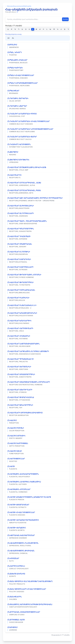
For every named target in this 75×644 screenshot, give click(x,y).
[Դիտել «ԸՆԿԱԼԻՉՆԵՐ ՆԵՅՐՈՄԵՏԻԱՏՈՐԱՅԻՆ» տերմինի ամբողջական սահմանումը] (37, 345)
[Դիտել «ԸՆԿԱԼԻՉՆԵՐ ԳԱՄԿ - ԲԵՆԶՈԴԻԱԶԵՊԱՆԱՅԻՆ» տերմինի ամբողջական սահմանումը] (37, 222)
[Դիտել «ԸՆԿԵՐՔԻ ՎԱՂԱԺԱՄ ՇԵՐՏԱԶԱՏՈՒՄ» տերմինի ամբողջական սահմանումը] (37, 521)
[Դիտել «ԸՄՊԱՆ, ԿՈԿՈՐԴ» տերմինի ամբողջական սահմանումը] (37, 54)
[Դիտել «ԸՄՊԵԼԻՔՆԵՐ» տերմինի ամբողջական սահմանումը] (37, 92)
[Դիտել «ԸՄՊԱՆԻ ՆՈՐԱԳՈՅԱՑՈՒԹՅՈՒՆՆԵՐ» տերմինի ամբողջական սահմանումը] (37, 84)
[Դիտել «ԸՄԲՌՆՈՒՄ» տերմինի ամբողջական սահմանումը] (37, 46)
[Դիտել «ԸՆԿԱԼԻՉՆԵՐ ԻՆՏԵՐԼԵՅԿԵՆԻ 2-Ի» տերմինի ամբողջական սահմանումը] (37, 307)
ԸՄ (9, 38)
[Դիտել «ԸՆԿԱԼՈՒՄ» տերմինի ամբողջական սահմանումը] (37, 422)
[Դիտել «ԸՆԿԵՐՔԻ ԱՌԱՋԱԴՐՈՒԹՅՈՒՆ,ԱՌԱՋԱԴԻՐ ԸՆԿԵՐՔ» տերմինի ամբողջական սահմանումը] (37, 498)
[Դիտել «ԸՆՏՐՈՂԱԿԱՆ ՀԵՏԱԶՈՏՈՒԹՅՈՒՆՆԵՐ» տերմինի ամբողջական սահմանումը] (37, 613)
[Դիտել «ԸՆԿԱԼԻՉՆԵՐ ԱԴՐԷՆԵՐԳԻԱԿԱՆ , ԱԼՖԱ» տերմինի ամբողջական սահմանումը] (37, 184)
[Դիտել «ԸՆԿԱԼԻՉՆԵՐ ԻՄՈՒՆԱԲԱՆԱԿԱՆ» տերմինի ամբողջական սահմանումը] (37, 291)
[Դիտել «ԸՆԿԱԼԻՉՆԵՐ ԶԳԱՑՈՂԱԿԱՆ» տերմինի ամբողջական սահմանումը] (37, 245)
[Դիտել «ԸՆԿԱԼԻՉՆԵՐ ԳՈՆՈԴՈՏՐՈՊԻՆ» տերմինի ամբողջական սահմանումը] (37, 230)
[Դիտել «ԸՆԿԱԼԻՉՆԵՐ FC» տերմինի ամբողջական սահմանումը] (37, 176)
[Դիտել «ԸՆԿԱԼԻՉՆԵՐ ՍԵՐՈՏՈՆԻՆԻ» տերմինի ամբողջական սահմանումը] (37, 368)
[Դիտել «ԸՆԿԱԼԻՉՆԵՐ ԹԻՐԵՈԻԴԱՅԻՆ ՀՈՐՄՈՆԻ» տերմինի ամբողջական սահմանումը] (37, 276)
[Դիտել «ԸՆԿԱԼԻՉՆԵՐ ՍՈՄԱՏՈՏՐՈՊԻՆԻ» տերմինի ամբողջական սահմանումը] (37, 376)
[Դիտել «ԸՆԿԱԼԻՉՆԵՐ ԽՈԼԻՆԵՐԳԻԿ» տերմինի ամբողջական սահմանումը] (37, 322)
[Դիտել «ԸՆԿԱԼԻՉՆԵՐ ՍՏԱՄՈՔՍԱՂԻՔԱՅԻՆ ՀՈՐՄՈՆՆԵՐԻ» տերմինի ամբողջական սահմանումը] (37, 383)
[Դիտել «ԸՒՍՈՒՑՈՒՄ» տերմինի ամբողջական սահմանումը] (37, 629)
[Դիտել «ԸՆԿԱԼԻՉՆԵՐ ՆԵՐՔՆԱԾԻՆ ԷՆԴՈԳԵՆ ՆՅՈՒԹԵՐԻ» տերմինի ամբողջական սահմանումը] (37, 353)
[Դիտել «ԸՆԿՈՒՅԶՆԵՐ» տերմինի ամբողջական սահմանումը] (37, 560)
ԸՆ (13, 38)
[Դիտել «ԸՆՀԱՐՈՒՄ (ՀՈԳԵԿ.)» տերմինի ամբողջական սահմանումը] (37, 567)
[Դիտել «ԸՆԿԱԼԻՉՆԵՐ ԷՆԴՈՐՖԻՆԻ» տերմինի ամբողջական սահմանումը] (37, 253)
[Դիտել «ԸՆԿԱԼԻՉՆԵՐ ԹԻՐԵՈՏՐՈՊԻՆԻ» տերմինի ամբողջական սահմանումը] (37, 284)
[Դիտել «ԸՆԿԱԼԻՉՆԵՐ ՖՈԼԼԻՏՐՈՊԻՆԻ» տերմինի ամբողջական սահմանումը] (37, 406)
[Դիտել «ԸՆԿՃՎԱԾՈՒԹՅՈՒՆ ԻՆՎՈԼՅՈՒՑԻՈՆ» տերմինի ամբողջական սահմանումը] (37, 544)
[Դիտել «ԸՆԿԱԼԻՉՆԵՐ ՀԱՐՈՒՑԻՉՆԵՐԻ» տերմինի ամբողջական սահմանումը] (37, 330)
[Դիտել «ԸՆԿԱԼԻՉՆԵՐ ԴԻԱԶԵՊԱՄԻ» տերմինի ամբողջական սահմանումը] (37, 238)
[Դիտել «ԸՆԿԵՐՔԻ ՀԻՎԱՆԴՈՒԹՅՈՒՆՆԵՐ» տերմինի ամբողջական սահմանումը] (37, 514)
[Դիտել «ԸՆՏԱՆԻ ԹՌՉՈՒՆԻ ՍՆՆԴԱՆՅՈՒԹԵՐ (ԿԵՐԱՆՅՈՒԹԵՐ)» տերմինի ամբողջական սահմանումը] (37, 583)
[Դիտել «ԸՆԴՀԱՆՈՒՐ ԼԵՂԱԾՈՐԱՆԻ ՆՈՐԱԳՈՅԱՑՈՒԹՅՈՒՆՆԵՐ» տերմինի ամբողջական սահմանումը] (37, 130)
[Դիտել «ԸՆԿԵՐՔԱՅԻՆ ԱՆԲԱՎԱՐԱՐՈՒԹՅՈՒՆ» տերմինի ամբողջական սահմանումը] (37, 475)
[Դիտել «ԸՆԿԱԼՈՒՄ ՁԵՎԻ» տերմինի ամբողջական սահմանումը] (37, 452)
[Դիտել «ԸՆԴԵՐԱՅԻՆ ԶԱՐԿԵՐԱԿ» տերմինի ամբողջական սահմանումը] (37, 100)
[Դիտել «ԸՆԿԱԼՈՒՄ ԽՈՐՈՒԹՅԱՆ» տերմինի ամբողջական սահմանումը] (37, 445)
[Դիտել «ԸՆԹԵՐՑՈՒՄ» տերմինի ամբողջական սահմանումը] (37, 153)
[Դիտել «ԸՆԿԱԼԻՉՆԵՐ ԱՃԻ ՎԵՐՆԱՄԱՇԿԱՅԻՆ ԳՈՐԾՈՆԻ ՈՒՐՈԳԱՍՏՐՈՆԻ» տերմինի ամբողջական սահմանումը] (37, 199)
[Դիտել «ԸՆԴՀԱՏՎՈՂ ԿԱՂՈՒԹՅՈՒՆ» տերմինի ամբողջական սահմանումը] (37, 146)
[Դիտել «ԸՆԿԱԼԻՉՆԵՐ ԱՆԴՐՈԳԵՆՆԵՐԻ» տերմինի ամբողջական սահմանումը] (37, 215)
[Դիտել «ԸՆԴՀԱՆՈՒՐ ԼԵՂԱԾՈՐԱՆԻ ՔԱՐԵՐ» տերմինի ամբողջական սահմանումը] (37, 138)
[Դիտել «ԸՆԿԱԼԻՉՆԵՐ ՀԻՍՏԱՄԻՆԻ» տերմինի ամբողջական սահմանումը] (37, 337)
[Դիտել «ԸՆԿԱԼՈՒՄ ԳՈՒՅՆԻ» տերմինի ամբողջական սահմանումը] (37, 429)
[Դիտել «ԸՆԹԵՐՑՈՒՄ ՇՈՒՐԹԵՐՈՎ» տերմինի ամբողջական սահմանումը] (37, 161)
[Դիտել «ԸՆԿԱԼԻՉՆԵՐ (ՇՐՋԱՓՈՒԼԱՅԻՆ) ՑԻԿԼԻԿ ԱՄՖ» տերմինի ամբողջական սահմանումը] (37, 169)
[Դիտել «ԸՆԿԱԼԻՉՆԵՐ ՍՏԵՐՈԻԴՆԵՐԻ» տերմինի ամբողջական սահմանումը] (37, 391)
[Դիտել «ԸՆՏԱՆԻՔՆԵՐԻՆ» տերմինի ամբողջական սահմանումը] (37, 598)
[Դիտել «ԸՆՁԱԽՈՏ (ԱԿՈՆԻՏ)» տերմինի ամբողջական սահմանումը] (37, 575)
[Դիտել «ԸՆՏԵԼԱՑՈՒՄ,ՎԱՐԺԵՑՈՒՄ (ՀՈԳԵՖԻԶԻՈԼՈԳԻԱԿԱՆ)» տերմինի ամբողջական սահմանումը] (37, 606)
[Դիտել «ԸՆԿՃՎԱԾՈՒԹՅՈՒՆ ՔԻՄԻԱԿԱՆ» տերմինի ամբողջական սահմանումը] (37, 552)
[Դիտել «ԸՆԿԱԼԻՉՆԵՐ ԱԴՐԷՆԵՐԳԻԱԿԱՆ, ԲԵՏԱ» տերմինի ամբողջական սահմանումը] (37, 192)
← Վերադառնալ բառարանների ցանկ (18, 6)
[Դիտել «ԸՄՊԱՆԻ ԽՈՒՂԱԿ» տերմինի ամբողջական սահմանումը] (37, 69)
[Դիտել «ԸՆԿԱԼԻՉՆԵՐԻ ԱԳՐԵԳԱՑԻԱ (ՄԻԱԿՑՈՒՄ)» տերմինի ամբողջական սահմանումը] (37, 414)
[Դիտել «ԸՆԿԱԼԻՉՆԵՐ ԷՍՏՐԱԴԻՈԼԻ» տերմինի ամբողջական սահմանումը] (37, 261)
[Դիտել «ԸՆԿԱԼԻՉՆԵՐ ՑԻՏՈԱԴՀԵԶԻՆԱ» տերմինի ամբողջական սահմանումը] (37, 399)
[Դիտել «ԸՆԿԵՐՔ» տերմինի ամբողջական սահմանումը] (37, 468)
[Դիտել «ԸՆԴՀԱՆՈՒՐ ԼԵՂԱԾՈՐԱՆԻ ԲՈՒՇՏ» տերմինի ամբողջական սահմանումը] (37, 115)
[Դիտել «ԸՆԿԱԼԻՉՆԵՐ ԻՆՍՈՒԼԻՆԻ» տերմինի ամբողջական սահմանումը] (37, 299)
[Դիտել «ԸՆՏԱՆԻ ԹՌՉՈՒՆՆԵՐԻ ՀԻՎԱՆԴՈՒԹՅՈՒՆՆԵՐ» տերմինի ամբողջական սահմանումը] (37, 590)
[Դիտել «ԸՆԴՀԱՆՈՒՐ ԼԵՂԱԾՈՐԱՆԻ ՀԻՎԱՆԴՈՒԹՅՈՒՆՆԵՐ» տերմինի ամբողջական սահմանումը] (37, 123)
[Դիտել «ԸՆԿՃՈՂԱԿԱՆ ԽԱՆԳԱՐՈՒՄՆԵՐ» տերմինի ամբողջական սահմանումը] (37, 537)
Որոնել (65, 19)
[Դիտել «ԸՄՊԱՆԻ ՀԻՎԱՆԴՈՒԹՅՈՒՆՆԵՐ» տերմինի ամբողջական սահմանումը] (37, 77)
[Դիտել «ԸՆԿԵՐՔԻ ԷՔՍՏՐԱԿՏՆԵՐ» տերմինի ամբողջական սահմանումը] (37, 506)
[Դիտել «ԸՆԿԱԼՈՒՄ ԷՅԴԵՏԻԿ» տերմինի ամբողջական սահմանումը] (37, 437)
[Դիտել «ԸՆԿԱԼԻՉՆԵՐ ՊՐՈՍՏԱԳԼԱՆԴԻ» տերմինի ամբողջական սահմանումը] (37, 360)
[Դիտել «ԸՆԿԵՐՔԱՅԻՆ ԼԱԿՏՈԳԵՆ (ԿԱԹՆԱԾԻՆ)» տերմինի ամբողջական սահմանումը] (37, 483)
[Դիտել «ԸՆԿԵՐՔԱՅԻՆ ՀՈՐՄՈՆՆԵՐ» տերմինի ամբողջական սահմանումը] (37, 491)
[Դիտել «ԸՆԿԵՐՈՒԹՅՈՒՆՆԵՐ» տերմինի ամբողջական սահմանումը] (37, 460)
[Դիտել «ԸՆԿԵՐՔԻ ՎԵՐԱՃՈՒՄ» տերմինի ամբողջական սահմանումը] (37, 529)
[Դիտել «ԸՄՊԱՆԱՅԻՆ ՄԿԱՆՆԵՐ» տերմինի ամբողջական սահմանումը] (37, 61)
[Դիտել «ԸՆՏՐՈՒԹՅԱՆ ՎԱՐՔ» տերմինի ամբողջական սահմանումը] (37, 621)
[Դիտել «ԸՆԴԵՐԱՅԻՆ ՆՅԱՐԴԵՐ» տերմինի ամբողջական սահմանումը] (37, 107)
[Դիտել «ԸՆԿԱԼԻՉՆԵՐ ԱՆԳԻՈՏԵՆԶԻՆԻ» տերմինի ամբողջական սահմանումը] (37, 207)
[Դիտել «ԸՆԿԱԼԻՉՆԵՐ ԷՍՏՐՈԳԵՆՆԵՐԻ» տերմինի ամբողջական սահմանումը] (37, 268)
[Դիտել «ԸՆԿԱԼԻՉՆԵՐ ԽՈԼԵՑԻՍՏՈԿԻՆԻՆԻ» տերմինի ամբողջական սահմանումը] (37, 314)
